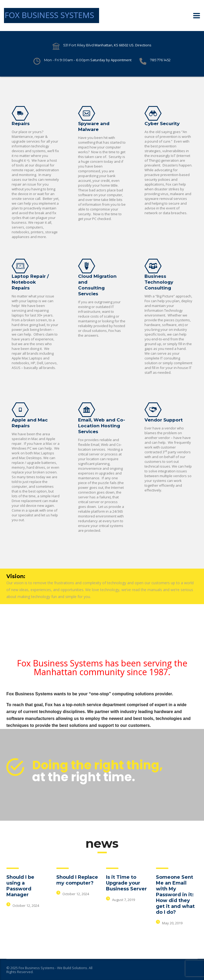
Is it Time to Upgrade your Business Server (126, 883)
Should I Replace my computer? (77, 880)
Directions (143, 45)
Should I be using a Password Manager (20, 886)
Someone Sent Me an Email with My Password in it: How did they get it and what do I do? (175, 895)
